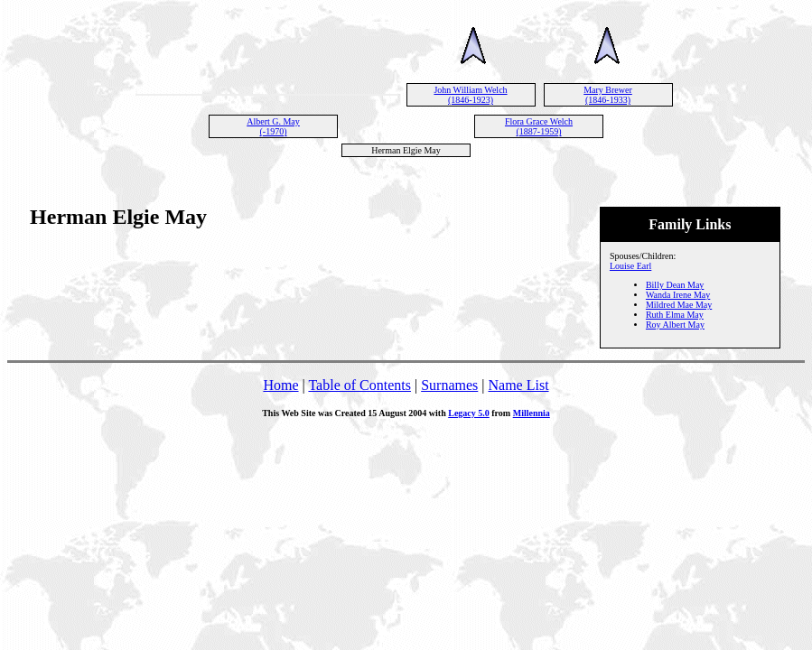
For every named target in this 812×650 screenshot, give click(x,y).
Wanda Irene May (678, 295)
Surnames (449, 385)
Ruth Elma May (675, 315)
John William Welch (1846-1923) (470, 95)
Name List (518, 385)
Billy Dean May (675, 285)
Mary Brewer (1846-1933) (608, 95)
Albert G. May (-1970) (273, 126)
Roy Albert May (675, 325)
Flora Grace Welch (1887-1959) (539, 126)
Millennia (532, 413)
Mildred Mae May (679, 305)
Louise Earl (630, 266)
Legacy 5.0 (469, 413)
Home (280, 385)
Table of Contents (359, 385)
